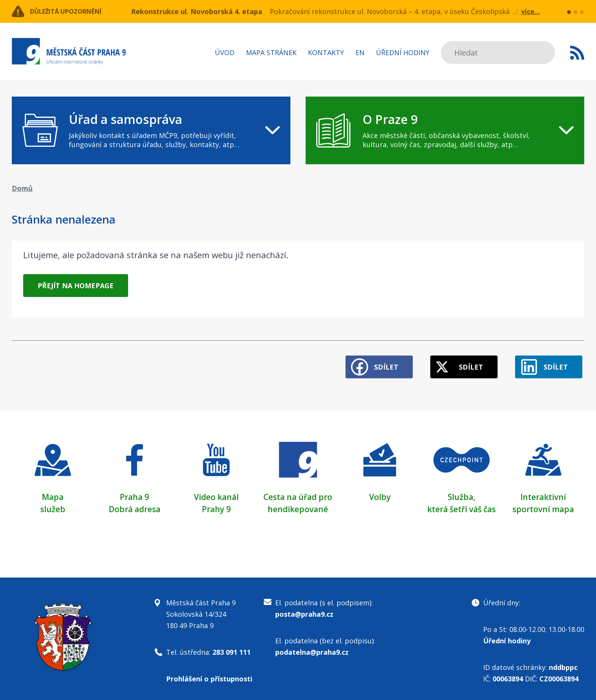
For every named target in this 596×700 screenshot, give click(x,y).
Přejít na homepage (76, 286)
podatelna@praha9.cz (312, 649)
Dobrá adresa (135, 505)
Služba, (461, 493)
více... (531, 11)
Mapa (53, 493)
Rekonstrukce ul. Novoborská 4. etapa (197, 11)
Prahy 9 (216, 505)
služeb (53, 505)
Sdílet (374, 363)
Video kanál (216, 493)
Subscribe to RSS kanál (577, 52)
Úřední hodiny (403, 52)
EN (360, 52)
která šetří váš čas (461, 505)
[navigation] (151, 130)
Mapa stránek (271, 52)
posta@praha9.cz (304, 611)
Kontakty (326, 52)
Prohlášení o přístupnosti (209, 675)
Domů (22, 188)
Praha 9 (134, 493)
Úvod (225, 52)
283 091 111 (231, 649)
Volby (380, 493)
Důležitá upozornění (73, 11)
